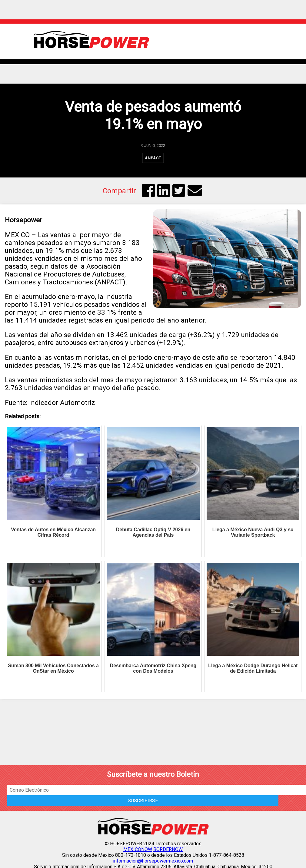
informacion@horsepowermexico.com (153, 861)
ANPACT (153, 158)
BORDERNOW (168, 849)
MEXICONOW (138, 849)
